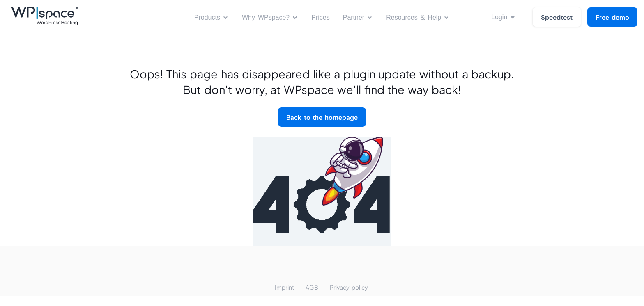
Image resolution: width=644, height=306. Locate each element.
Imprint (284, 287)
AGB (312, 287)
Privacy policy (349, 287)
